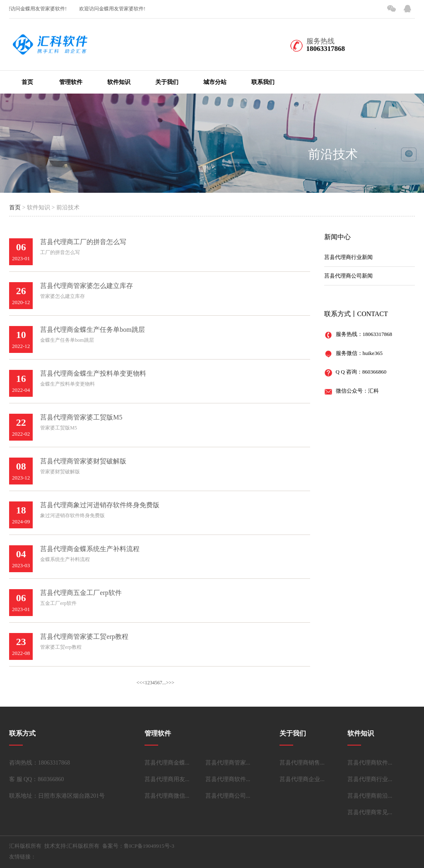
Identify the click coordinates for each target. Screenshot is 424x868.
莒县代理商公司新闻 (348, 276)
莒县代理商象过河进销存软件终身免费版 (100, 505)
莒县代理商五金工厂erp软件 (81, 593)
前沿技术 (333, 154)
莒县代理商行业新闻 (348, 257)
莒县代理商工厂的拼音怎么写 (83, 242)
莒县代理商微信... (167, 796)
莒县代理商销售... (302, 763)
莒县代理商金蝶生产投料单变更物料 (93, 373)
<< (139, 683)
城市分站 (215, 82)
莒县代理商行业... (370, 779)
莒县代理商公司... (228, 796)
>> (172, 683)
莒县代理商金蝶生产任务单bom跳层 (92, 330)
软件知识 (119, 82)
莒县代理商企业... (302, 779)
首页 (27, 82)
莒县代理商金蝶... (167, 763)
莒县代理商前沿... (370, 796)
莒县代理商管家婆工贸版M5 (81, 417)
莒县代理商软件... (228, 779)
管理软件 (71, 82)
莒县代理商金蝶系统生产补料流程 (90, 549)
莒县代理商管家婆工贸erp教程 (84, 637)
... (164, 683)
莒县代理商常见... (370, 812)
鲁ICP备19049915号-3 (149, 846)
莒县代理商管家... (228, 763)
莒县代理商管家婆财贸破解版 (83, 461)
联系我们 (263, 82)
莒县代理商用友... (167, 779)
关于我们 (167, 82)
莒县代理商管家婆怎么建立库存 (87, 286)
